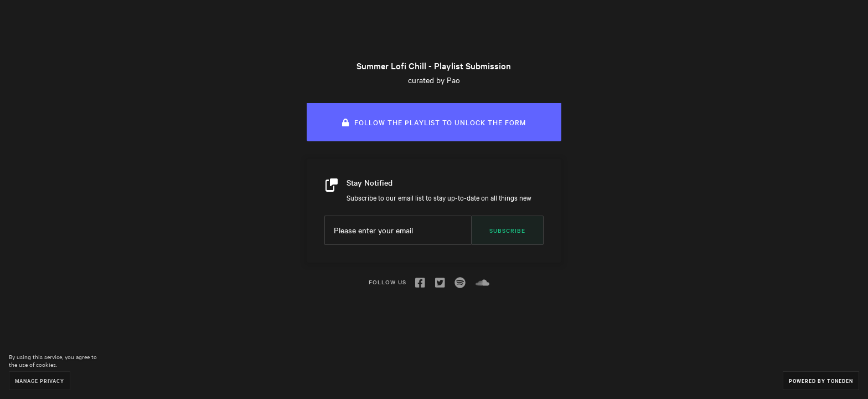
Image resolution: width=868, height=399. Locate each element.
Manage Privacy (40, 380)
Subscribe (507, 230)
